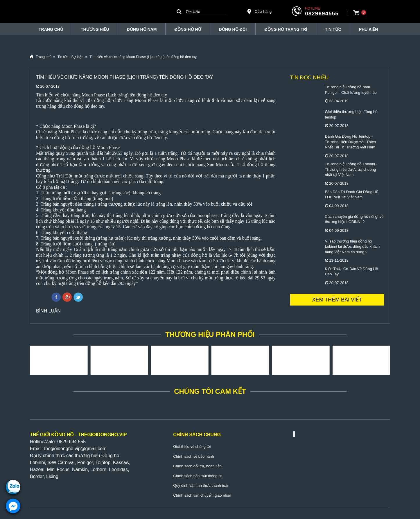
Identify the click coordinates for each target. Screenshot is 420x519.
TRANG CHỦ (51, 29)
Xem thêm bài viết (337, 300)
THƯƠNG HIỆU (95, 29)
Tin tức (333, 29)
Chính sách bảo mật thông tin (198, 476)
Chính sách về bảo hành (193, 456)
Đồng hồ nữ (188, 29)
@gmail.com (93, 449)
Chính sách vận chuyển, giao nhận (202, 495)
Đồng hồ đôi (233, 29)
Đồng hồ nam (142, 29)
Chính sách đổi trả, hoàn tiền (197, 466)
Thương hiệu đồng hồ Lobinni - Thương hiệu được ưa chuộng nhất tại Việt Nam (351, 169)
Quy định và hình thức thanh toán (201, 485)
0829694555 (322, 14)
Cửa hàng (259, 12)
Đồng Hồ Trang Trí (286, 29)
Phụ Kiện (368, 29)
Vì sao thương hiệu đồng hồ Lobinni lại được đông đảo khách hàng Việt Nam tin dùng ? (352, 247)
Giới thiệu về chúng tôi (192, 447)
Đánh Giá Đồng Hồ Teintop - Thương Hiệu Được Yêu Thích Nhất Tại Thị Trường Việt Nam (351, 142)
